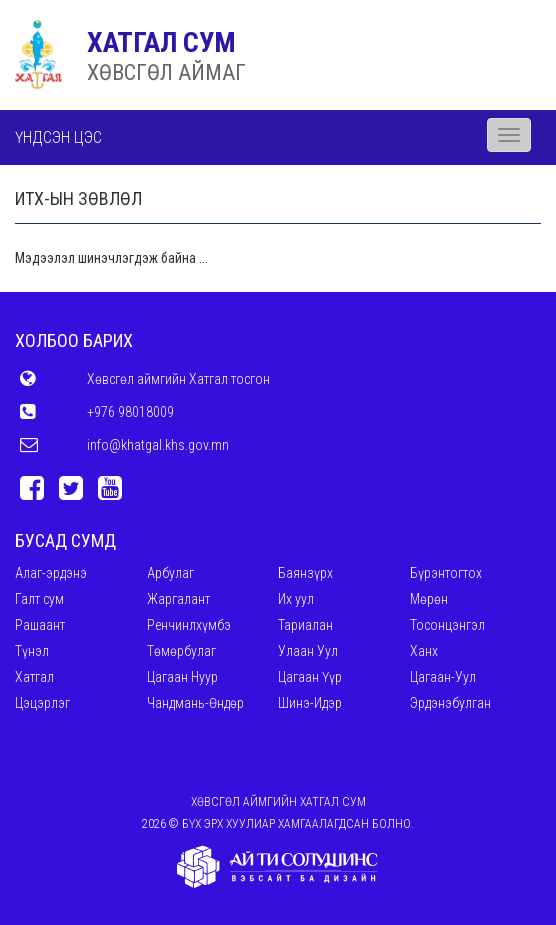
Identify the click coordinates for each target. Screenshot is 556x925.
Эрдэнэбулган (450, 703)
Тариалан (305, 625)
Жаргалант (178, 599)
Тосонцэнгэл (447, 625)
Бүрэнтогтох (446, 573)
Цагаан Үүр (310, 677)
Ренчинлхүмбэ (189, 625)
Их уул (296, 599)
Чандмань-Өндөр (195, 703)
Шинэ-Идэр (310, 703)
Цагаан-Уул (443, 677)
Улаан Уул (308, 651)
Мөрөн (429, 599)
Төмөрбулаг (181, 651)
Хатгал (34, 677)
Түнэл (32, 651)
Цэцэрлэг (42, 703)
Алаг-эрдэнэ (51, 573)
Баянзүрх (305, 573)
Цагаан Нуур (182, 677)
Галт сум (39, 599)
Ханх (424, 651)
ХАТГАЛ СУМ (161, 42)
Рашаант (40, 625)
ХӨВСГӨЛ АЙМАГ (166, 72)
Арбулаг (170, 573)
